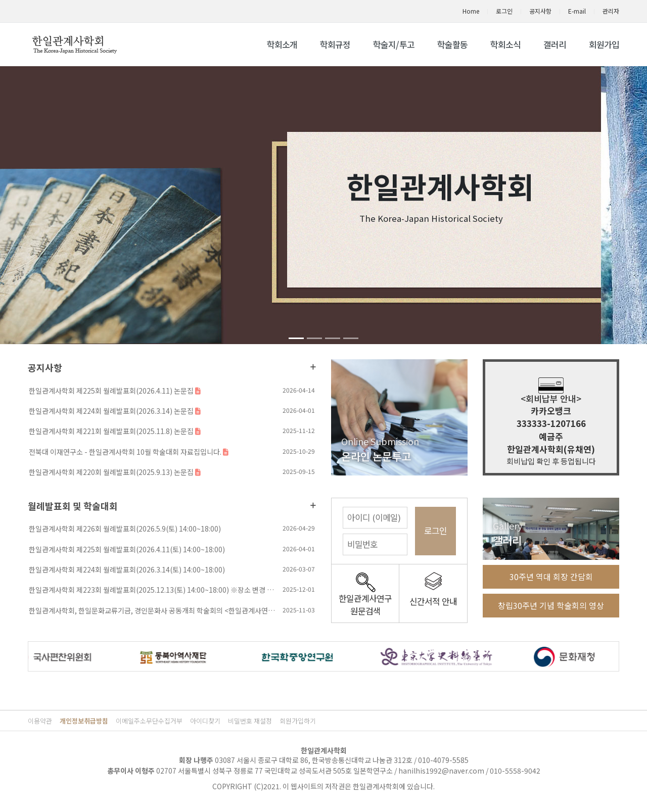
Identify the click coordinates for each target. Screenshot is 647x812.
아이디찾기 (205, 721)
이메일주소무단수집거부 (149, 721)
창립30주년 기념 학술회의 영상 (551, 605)
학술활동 (452, 44)
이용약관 (40, 721)
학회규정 (335, 44)
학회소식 (505, 44)
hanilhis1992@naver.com (441, 771)
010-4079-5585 (443, 760)
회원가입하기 (298, 721)
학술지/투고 (394, 44)
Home (471, 11)
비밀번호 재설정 (250, 721)
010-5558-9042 (515, 771)
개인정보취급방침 (84, 721)
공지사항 (540, 11)
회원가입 (604, 44)
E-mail (577, 11)
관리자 (611, 11)
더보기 (313, 367)
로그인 (504, 11)
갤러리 (555, 44)
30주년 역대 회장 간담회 (551, 577)
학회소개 (282, 44)
